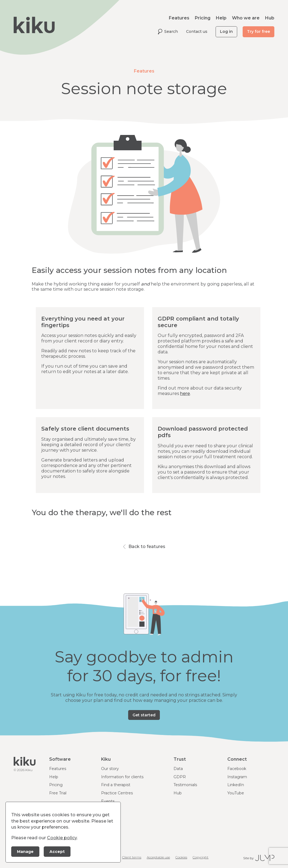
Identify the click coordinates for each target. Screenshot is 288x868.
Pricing (203, 18)
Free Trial (58, 793)
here (185, 393)
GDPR (180, 777)
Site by (259, 858)
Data (178, 769)
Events (108, 801)
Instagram (237, 777)
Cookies (181, 857)
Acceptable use (158, 857)
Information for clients (122, 777)
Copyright (201, 857)
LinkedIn (236, 785)
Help (221, 18)
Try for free (258, 31)
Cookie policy (62, 838)
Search (168, 32)
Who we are (246, 18)
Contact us (197, 31)
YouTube (236, 793)
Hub (270, 18)
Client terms (132, 857)
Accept (57, 852)
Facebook (237, 769)
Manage (25, 852)
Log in (226, 31)
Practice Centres (117, 793)
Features (179, 18)
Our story (110, 769)
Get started (144, 715)
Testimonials (185, 785)
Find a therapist (116, 785)
